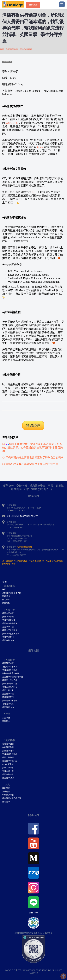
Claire (40, 147)
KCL (34, 192)
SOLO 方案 (12, 123)
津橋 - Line (34, 912)
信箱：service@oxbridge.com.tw (22, 516)
